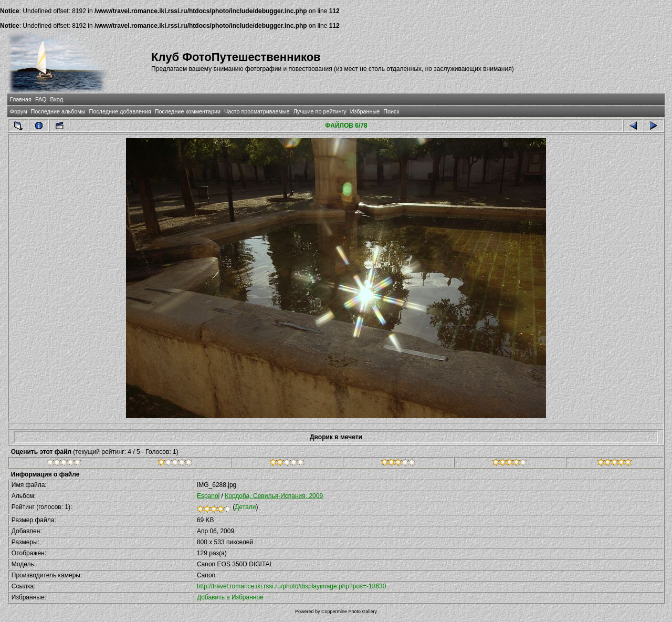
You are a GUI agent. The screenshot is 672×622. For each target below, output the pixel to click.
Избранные (365, 111)
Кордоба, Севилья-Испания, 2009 (274, 496)
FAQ (41, 99)
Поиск (391, 111)
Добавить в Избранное (230, 597)
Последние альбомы (58, 111)
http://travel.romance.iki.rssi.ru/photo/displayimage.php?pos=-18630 (292, 586)
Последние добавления (120, 111)
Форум (19, 111)
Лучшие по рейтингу (320, 111)
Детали (245, 507)
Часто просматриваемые (257, 111)
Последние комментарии (188, 111)
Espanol (208, 496)
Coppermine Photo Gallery (349, 611)
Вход (57, 99)
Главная (21, 99)
